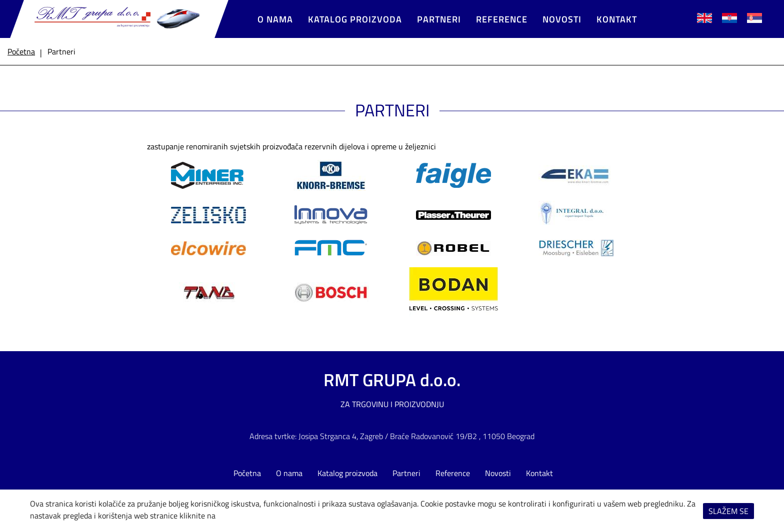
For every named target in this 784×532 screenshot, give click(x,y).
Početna (247, 473)
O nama (275, 19)
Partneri (439, 19)
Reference (502, 19)
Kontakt (617, 19)
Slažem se (728, 511)
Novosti (562, 19)
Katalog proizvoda (355, 19)
